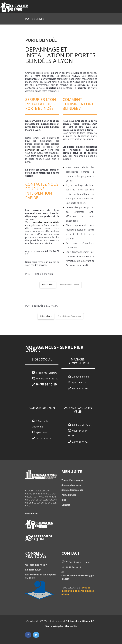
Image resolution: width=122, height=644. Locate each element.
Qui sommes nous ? (36, 565)
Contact (66, 505)
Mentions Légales (54, 626)
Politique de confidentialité (80, 621)
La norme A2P (33, 570)
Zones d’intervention (73, 480)
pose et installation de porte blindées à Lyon (78, 591)
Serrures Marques (71, 485)
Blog (64, 500)
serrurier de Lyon (36, 150)
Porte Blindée (69, 495)
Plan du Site (71, 626)
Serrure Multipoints (72, 490)
